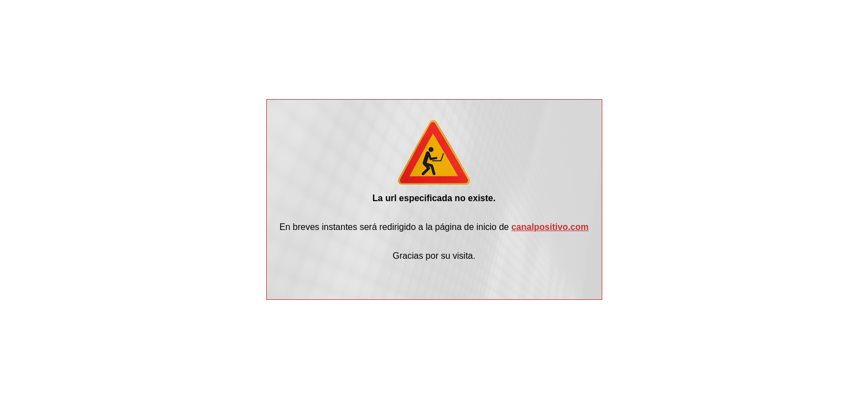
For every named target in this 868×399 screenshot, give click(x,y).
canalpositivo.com (550, 227)
